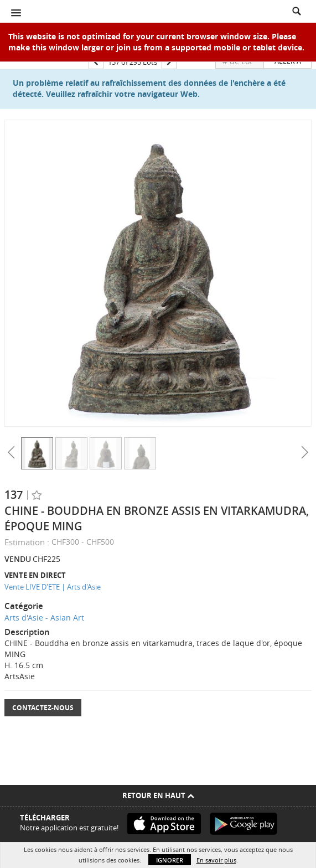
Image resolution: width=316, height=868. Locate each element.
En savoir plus (216, 860)
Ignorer (170, 860)
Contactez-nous (43, 708)
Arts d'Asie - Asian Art (44, 618)
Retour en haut (158, 795)
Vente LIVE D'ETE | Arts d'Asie (53, 587)
